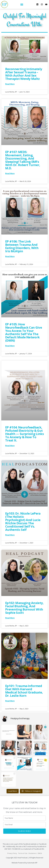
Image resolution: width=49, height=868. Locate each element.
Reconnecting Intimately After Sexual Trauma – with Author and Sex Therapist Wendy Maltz (24, 74)
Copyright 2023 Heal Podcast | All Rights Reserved (24, 858)
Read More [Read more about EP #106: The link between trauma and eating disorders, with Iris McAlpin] (10, 256)
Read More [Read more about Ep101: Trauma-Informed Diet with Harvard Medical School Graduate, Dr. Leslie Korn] (10, 701)
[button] (22, 4)
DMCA (40, 853)
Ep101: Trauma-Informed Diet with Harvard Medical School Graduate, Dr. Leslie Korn (24, 691)
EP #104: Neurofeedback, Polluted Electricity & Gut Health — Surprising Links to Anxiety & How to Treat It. (24, 434)
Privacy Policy (12, 853)
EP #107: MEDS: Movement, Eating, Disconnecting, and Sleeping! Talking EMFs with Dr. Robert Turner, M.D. (23, 160)
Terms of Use (23, 853)
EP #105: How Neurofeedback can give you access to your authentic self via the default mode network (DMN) (24, 332)
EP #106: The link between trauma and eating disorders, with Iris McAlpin (22, 246)
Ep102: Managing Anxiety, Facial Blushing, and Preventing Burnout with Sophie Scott (24, 608)
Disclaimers (33, 853)
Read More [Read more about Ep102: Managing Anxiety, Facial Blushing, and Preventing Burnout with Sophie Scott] (10, 618)
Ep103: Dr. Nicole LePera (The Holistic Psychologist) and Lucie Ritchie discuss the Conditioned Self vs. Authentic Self (23, 521)
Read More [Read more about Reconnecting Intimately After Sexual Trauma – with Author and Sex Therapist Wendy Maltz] (10, 84)
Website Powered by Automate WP (24, 863)
